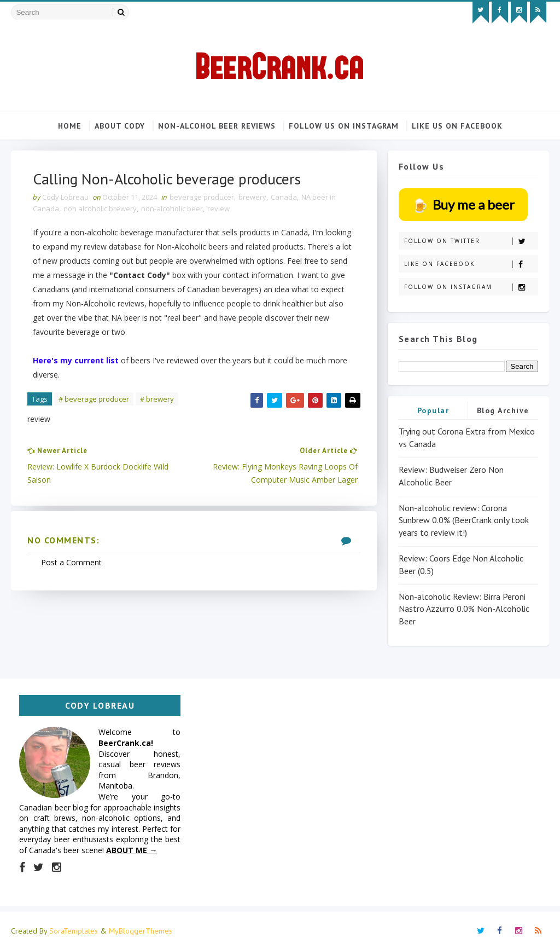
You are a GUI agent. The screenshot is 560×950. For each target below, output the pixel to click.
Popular (433, 410)
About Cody (120, 126)
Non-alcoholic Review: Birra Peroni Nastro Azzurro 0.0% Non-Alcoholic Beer (464, 609)
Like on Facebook (471, 264)
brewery (252, 197)
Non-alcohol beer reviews (217, 126)
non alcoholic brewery (100, 208)
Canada (284, 197)
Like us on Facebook (457, 126)
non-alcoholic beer (172, 208)
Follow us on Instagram (344, 126)
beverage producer (202, 197)
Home (70, 126)
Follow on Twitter (471, 241)
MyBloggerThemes (141, 931)
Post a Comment (71, 562)
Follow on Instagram (471, 287)
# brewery (157, 399)
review (218, 208)
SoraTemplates (74, 931)
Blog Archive (503, 410)
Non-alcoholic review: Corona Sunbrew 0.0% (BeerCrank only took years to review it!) (464, 520)
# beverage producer (94, 399)
